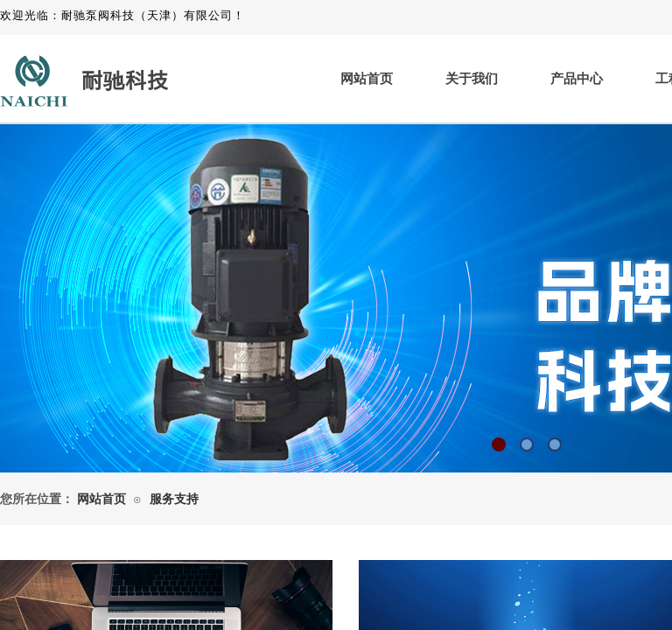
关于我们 (472, 79)
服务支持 (174, 499)
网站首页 (367, 79)
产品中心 (577, 79)
